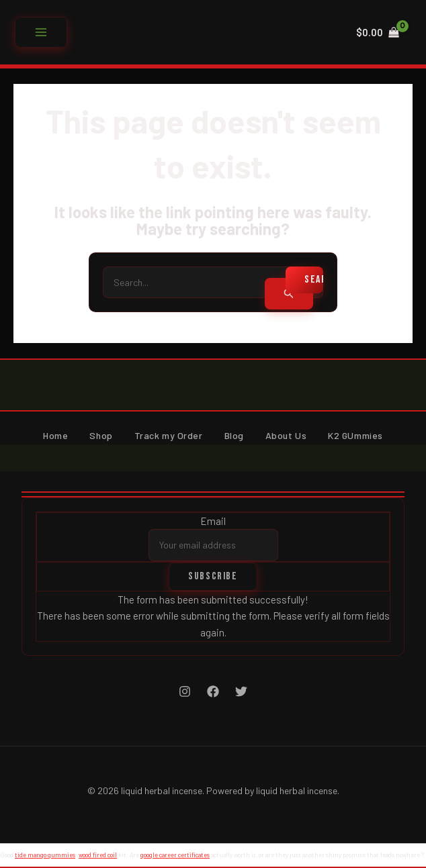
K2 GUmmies (355, 435)
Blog (234, 435)
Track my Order (169, 435)
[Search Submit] (289, 294)
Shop (101, 435)
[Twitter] (241, 691)
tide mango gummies (45, 855)
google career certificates (175, 855)
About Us (286, 435)
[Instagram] (185, 691)
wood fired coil (98, 855)
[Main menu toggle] (41, 32)
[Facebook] (213, 691)
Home (55, 435)
